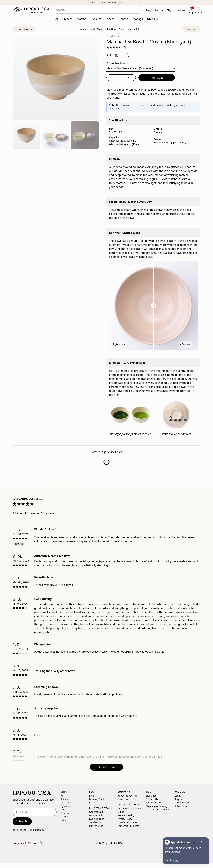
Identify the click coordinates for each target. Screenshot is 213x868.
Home (81, 29)
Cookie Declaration (128, 822)
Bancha (65, 813)
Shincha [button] (68, 19)
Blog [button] (149, 10)
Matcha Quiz (96, 815)
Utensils (91, 29)
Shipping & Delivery (157, 806)
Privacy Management (158, 809)
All (62, 795)
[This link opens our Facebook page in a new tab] (20, 830)
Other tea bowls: (117, 63)
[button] (24, 29)
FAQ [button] (169, 10)
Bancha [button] (124, 19)
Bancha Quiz (96, 826)
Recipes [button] (159, 10)
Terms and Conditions (129, 808)
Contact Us (152, 799)
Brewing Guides (98, 799)
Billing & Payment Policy (126, 814)
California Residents (128, 826)
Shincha (65, 799)
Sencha (64, 809)
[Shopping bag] (191, 10)
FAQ (91, 802)
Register (179, 799)
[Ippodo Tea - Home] (31, 10)
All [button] (57, 19)
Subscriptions (182, 806)
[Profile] (199, 10)
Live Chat (151, 795)
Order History (182, 802)
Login (178, 795)
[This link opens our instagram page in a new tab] (36, 830)
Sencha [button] (110, 19)
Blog (92, 795)
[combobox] (98, 10)
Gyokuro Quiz (96, 819)
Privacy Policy (125, 819)
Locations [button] (180, 10)
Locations (123, 799)
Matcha (65, 802)
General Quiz (96, 812)
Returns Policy (154, 802)
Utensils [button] (152, 19)
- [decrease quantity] (114, 78)
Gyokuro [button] (96, 19)
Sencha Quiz (96, 822)
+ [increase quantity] (129, 78)
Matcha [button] (82, 19)
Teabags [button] (138, 19)
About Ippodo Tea (127, 795)
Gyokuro (65, 806)
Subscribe (22, 821)
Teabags (65, 816)
